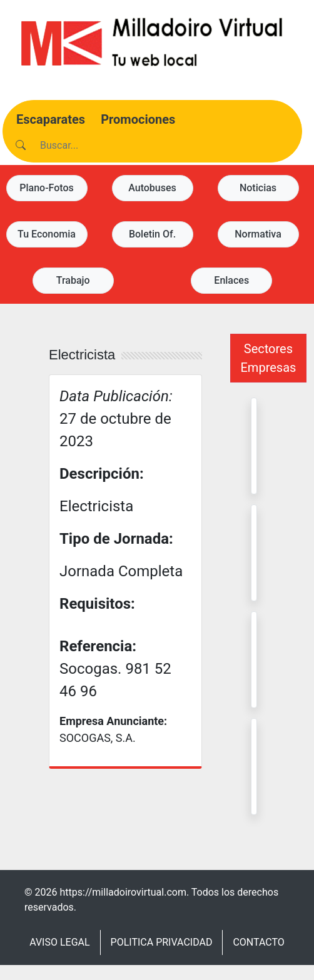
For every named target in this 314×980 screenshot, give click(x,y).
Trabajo (73, 280)
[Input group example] (104, 145)
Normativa (258, 234)
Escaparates (51, 119)
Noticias (258, 188)
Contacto (258, 942)
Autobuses (152, 188)
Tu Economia (47, 234)
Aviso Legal (59, 942)
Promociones (138, 119)
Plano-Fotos (47, 188)
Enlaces (231, 280)
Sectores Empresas (269, 358)
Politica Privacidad (162, 942)
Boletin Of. (152, 234)
